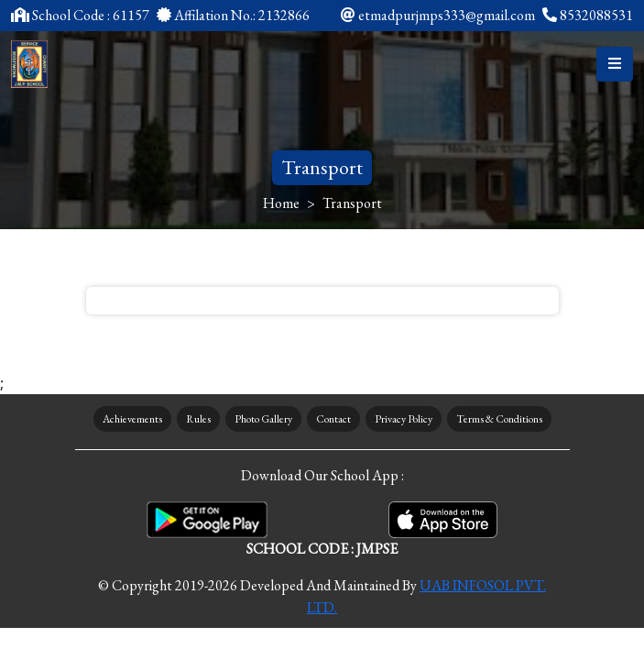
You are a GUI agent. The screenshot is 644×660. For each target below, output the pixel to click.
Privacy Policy (404, 419)
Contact (333, 419)
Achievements (132, 419)
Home (281, 203)
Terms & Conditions (499, 419)
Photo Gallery (263, 419)
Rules (198, 419)
